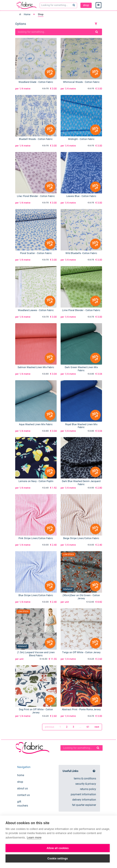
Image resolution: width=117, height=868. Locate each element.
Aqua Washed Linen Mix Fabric (36, 424)
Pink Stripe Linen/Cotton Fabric (36, 538)
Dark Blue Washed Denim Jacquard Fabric (81, 483)
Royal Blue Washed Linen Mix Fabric (81, 426)
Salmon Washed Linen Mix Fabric (36, 367)
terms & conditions (85, 779)
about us (22, 788)
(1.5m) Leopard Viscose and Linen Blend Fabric (36, 654)
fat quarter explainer (84, 805)
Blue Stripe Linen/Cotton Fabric (36, 595)
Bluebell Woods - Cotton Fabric (36, 139)
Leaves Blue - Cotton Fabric (81, 196)
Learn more (34, 837)
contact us (23, 795)
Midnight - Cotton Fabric (81, 139)
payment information (83, 794)
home (21, 775)
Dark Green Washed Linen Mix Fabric (81, 369)
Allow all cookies (58, 848)
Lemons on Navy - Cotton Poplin (36, 481)
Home (27, 14)
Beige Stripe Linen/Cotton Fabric (81, 538)
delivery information (84, 800)
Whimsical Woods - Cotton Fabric (81, 82)
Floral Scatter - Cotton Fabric (36, 253)
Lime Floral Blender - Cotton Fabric (81, 310)
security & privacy (86, 784)
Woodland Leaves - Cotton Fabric (36, 310)
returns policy (88, 789)
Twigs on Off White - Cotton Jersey (81, 652)
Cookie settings (58, 859)
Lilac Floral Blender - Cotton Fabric (36, 196)
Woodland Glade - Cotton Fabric (36, 82)
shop (86, 5)
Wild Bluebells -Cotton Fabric (81, 253)
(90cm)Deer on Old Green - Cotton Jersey (81, 597)
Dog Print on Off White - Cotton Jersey (36, 711)
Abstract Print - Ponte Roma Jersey (81, 709)
